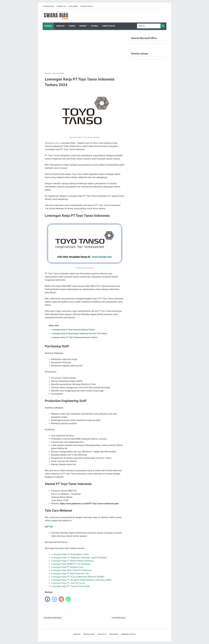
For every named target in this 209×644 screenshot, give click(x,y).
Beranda (48, 26)
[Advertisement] (85, 51)
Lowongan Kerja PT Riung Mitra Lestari (70, 554)
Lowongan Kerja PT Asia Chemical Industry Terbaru (73, 330)
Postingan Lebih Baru (53, 618)
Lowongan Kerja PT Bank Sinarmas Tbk (70, 574)
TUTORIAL (95, 26)
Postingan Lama (119, 618)
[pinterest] (61, 599)
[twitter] (54, 599)
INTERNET (83, 26)
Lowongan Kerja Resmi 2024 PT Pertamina (71, 570)
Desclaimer (114, 634)
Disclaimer (73, 6)
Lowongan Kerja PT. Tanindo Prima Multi (70, 586)
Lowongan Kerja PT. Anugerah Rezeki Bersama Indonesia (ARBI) (81, 580)
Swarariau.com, (52, 143)
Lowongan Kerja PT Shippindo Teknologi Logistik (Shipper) (79, 558)
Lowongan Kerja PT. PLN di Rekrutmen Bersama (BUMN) (78, 577)
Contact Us (61, 6)
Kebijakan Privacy (128, 634)
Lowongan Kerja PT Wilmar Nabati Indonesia (72, 561)
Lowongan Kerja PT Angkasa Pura (67, 567)
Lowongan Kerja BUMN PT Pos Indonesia (71, 564)
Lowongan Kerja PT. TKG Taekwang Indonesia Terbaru (75, 337)
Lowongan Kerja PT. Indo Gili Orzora (68, 583)
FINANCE (72, 26)
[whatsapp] (68, 599)
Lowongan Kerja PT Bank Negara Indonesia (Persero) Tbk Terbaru (79, 334)
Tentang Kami (48, 6)
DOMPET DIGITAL (109, 26)
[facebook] (47, 599)
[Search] (149, 26)
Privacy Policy (87, 6)
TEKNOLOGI (60, 26)
